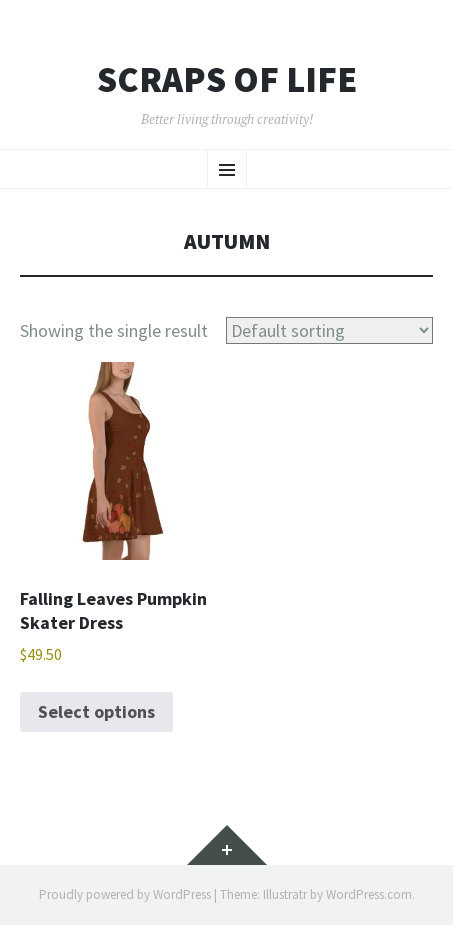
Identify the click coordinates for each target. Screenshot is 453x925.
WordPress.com (369, 894)
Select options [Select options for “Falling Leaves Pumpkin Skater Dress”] (96, 711)
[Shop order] (329, 330)
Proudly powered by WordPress (125, 894)
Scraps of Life (227, 80)
